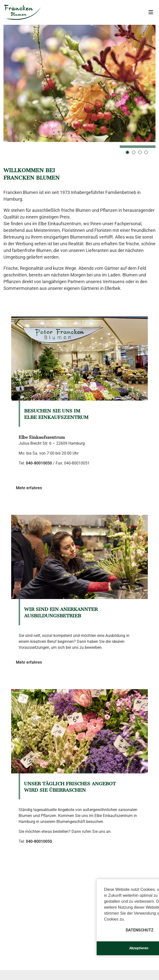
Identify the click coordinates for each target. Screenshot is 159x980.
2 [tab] (134, 152)
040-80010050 (39, 463)
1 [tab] (127, 152)
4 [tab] (146, 152)
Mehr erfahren (29, 488)
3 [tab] (140, 152)
